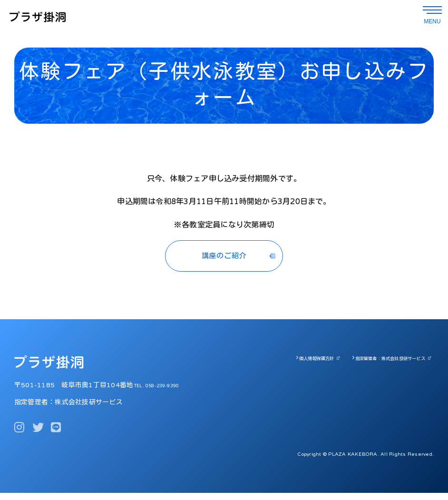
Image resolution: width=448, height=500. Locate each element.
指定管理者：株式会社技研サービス (380, 365)
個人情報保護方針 (288, 365)
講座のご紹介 (224, 260)
